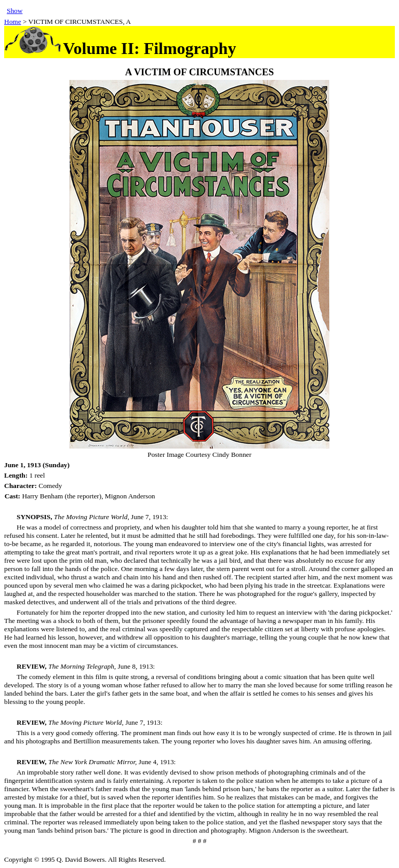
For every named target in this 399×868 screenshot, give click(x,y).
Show (15, 11)
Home (13, 22)
